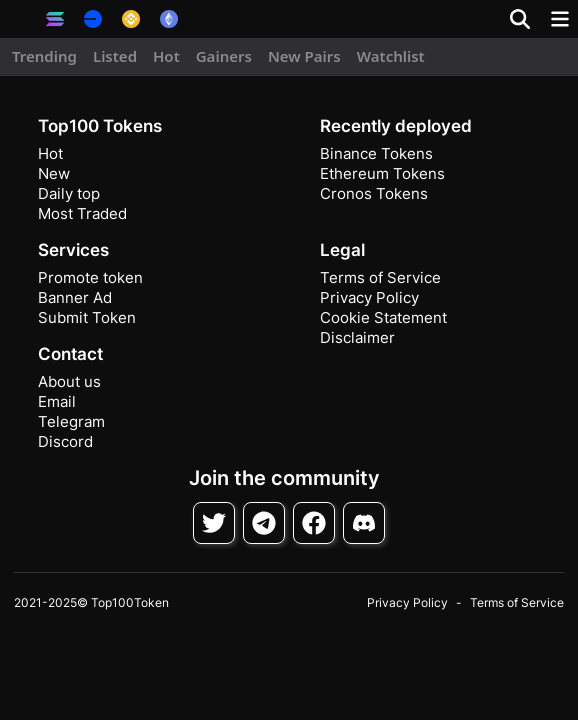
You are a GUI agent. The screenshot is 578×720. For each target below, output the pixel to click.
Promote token (90, 277)
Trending (44, 56)
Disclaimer (357, 337)
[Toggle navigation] (560, 19)
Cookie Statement (383, 317)
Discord (65, 441)
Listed (115, 56)
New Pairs (304, 56)
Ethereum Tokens (382, 173)
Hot (166, 56)
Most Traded (82, 213)
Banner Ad (75, 297)
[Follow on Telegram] (264, 523)
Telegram (71, 421)
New (54, 173)
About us (69, 381)
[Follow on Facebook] (314, 523)
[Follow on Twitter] (214, 523)
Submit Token (87, 317)
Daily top (69, 193)
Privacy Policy (369, 297)
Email (57, 401)
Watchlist (391, 56)
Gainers (224, 56)
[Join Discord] (364, 523)
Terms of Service (380, 277)
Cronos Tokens (374, 193)
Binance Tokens (376, 153)
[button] (20, 19)
